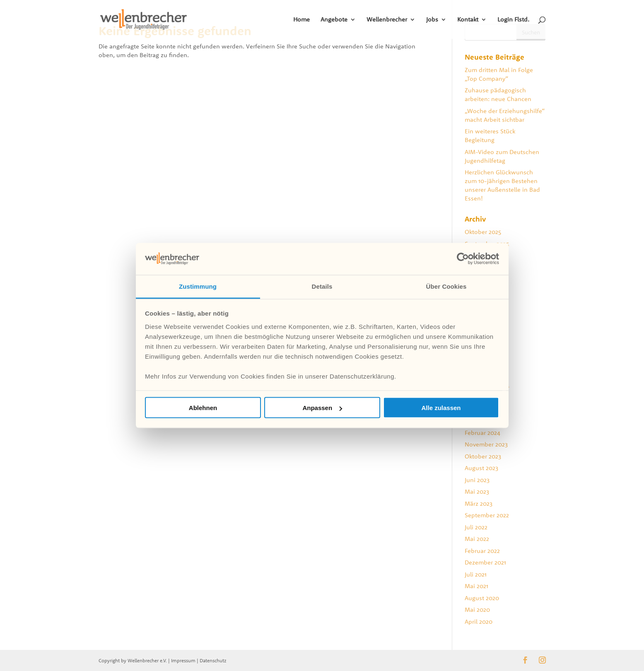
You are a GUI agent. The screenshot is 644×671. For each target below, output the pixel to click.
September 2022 (487, 515)
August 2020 (482, 598)
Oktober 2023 (483, 456)
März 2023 (479, 503)
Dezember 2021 (485, 562)
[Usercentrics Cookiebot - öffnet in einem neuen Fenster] (463, 259)
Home (301, 20)
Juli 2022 (476, 527)
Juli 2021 (476, 574)
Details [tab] (322, 286)
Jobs (432, 20)
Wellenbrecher (387, 20)
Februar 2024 (482, 433)
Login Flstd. (513, 20)
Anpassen (322, 408)
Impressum (183, 660)
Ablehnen (203, 408)
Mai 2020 (477, 609)
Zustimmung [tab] (198, 286)
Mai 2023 (477, 491)
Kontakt (468, 20)
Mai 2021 (476, 586)
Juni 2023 (477, 480)
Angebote (334, 20)
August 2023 (481, 468)
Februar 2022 (482, 551)
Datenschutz (213, 660)
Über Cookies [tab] (446, 286)
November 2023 (486, 444)
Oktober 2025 (483, 232)
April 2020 (479, 622)
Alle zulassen (441, 408)
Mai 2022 (477, 539)
